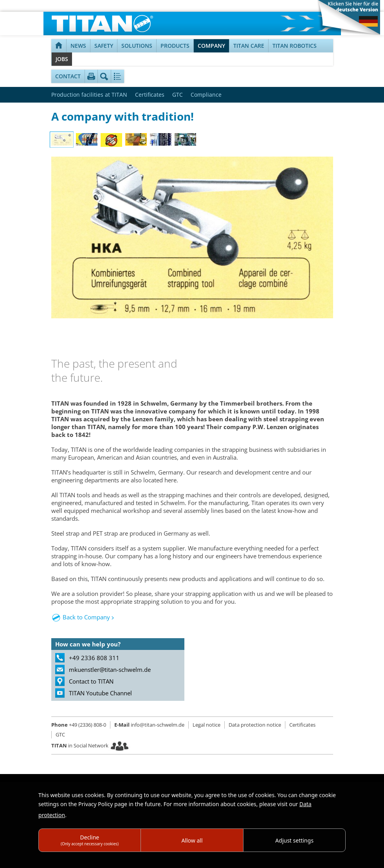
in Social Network (80, 745)
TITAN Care (249, 46)
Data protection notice (255, 725)
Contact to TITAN (91, 681)
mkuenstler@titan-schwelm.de (110, 669)
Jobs (62, 59)
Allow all (192, 840)
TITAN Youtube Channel (100, 693)
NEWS (78, 46)
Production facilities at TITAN (89, 95)
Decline (90, 840)
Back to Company (86, 617)
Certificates (150, 95)
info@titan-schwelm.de (149, 725)
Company (211, 46)
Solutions (137, 46)
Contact (68, 76)
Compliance (206, 95)
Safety (104, 46)
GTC (178, 95)
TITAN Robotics (295, 46)
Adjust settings (294, 840)
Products (175, 46)
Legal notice (206, 725)
